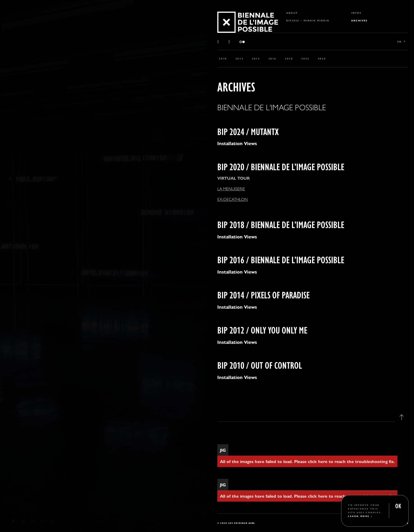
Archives (359, 20)
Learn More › (360, 516)
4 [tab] (43, 521)
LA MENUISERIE (231, 189)
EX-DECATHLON (232, 199)
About (292, 13)
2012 (239, 59)
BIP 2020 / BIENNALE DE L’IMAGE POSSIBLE (281, 166)
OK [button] (398, 505)
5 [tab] (52, 521)
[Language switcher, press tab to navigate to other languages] (401, 41)
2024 (305, 59)
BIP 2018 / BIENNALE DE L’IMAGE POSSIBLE (281, 224)
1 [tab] (14, 521)
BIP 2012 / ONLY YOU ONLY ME (262, 329)
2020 (322, 59)
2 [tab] (23, 521)
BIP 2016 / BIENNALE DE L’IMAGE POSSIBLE (281, 259)
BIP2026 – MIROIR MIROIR (308, 20)
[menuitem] (313, 13)
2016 (272, 59)
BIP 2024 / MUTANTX (248, 131)
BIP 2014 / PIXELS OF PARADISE (264, 294)
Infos (356, 13)
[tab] (313, 423)
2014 (256, 59)
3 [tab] (33, 521)
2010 (223, 59)
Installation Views (237, 143)
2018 (289, 59)
